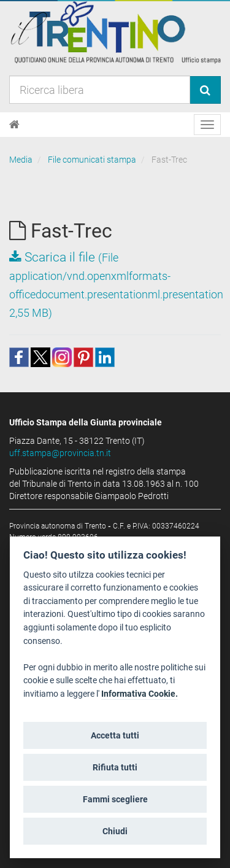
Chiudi (115, 831)
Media (21, 160)
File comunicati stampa (92, 160)
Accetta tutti (115, 735)
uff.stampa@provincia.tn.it (60, 453)
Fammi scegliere (115, 799)
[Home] (14, 125)
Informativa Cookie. (140, 694)
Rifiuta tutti (115, 767)
